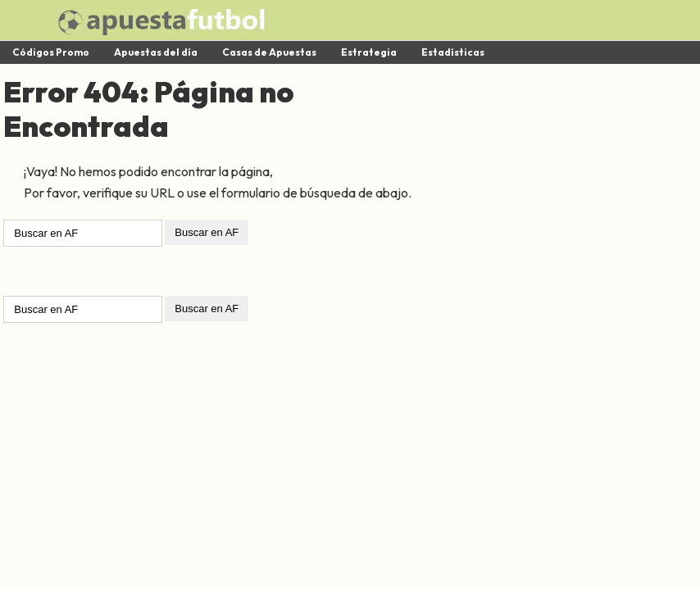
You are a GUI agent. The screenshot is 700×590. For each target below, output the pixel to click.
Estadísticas (453, 52)
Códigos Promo (51, 52)
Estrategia (369, 52)
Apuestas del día (156, 52)
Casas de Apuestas (269, 52)
